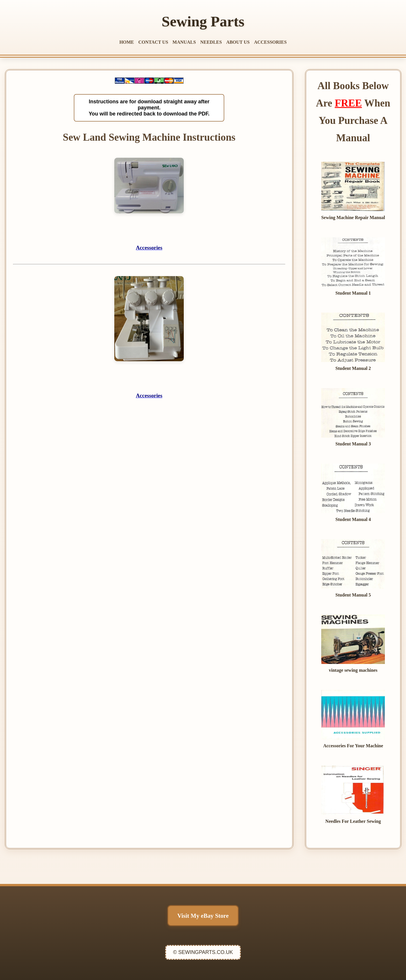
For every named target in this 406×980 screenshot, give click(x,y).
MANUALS (184, 42)
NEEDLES (211, 42)
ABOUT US (238, 42)
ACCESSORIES (270, 42)
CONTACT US (153, 42)
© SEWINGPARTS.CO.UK (203, 952)
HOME (127, 42)
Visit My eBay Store (203, 916)
